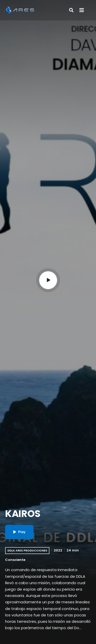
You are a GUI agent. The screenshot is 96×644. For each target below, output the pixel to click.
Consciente (15, 560)
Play (19, 532)
